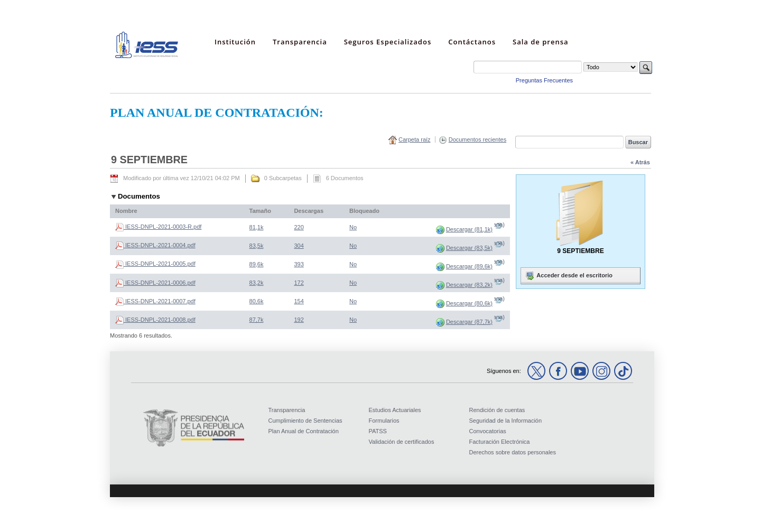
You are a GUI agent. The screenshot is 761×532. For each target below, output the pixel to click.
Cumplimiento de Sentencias (305, 421)
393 (299, 264)
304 (299, 246)
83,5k (257, 246)
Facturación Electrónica (500, 442)
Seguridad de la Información (506, 421)
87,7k (257, 320)
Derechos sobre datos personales (513, 452)
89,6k (257, 264)
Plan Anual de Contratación (304, 431)
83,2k (257, 283)
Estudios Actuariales (395, 410)
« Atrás (640, 162)
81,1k (257, 227)
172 (299, 283)
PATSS (378, 431)
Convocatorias (488, 431)
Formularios (384, 421)
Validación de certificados (402, 442)
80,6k (257, 301)
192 (299, 320)
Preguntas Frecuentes (544, 80)
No (353, 227)
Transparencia (287, 410)
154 (299, 301)
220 (299, 227)
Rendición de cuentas (497, 410)
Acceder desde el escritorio (568, 276)
